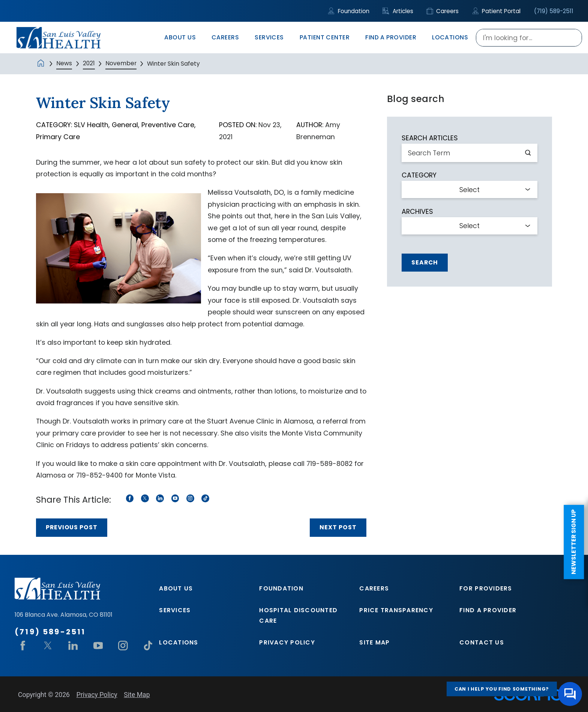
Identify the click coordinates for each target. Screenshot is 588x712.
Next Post (338, 527)
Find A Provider (488, 610)
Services (175, 610)
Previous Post (72, 527)
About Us (176, 588)
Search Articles (430, 138)
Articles (398, 11)
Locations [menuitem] (450, 37)
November (121, 63)
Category (419, 175)
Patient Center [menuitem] (325, 37)
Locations (178, 642)
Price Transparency (396, 610)
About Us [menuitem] (180, 37)
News (64, 63)
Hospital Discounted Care (298, 615)
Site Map (374, 642)
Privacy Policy (287, 642)
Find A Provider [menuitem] (391, 37)
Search (425, 262)
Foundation (349, 11)
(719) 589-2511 (554, 11)
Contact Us (482, 642)
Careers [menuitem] (225, 37)
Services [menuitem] (269, 37)
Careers (443, 11)
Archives (417, 212)
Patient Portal (496, 11)
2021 (89, 63)
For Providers (486, 588)
